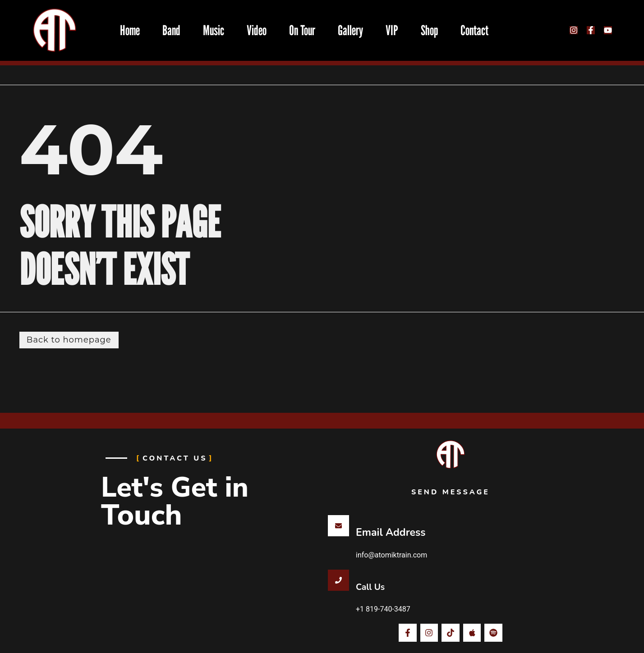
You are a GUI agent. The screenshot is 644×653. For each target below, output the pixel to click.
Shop (429, 30)
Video (257, 30)
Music (214, 30)
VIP (392, 30)
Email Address (391, 532)
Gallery (350, 30)
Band (171, 30)
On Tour (302, 30)
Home (130, 30)
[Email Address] (338, 526)
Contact (474, 30)
